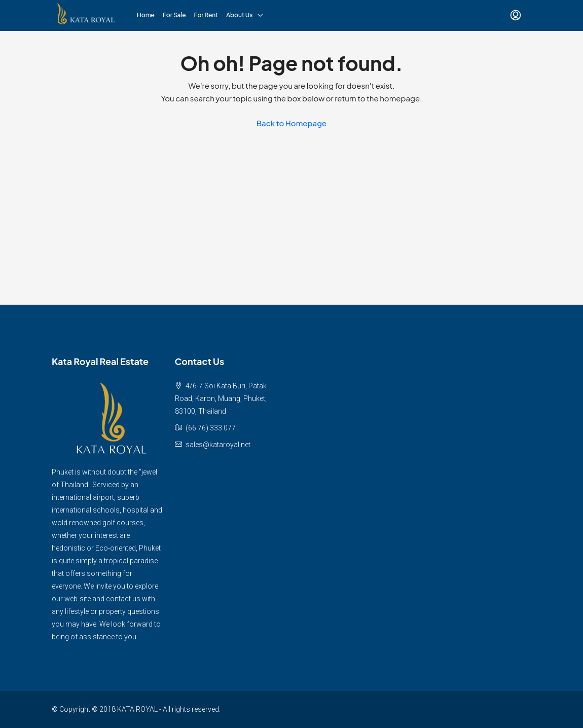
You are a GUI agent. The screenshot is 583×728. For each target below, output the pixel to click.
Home (146, 15)
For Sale (174, 15)
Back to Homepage (292, 123)
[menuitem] (516, 15)
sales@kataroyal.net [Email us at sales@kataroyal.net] (218, 445)
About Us (239, 15)
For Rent (206, 15)
